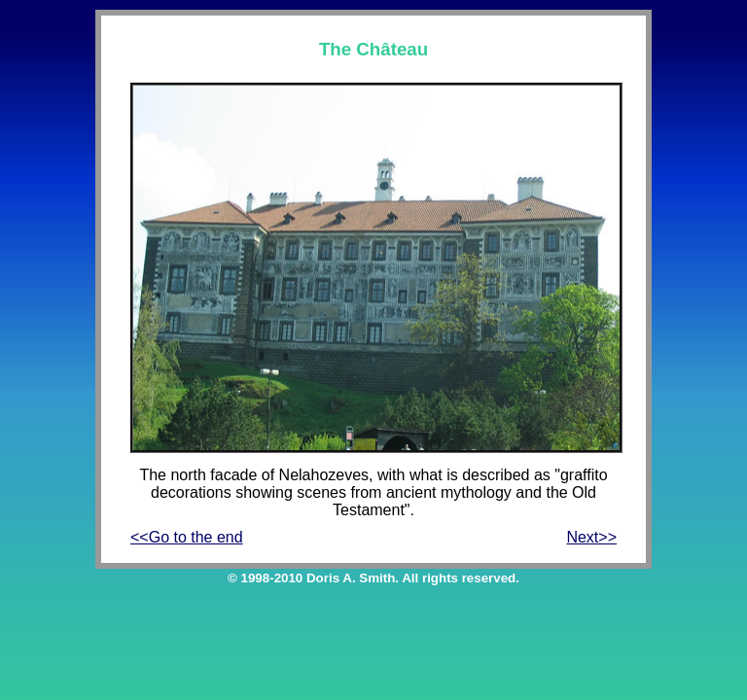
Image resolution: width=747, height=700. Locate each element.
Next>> (591, 537)
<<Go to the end (187, 537)
